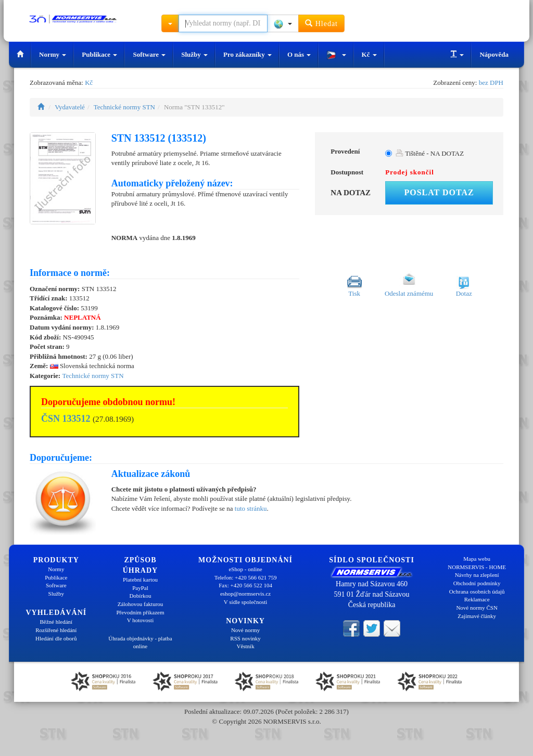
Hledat (321, 23)
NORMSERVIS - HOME (477, 567)
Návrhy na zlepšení (477, 575)
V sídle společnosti (246, 602)
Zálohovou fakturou (141, 604)
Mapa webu (477, 559)
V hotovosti (140, 620)
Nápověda (494, 54)
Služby (194, 54)
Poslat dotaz (439, 192)
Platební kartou (140, 579)
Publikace (99, 54)
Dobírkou (140, 596)
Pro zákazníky (248, 54)
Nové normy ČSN (477, 608)
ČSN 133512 (66, 419)
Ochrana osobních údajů (477, 591)
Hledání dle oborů (56, 638)
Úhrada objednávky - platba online (140, 642)
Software (149, 54)
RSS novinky (245, 638)
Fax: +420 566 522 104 (245, 585)
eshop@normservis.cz (245, 594)
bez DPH (491, 83)
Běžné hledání (56, 622)
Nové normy (245, 630)
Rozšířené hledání (56, 630)
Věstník (245, 646)
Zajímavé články (477, 616)
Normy (53, 54)
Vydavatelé (70, 107)
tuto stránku (251, 508)
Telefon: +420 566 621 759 (246, 577)
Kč (369, 54)
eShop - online (245, 569)
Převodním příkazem (141, 612)
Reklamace (477, 599)
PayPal (140, 588)
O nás (299, 54)
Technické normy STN (124, 107)
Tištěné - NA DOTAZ (430, 153)
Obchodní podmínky (477, 583)
